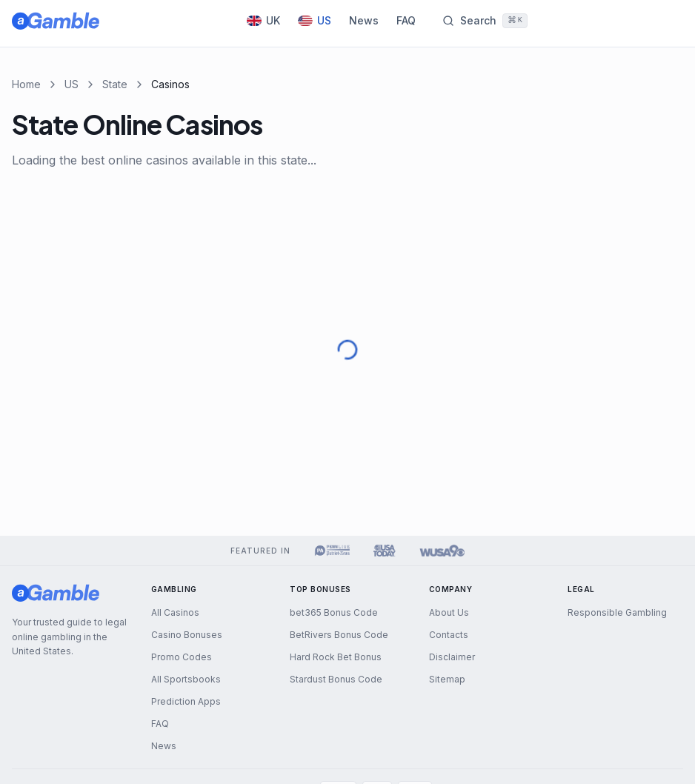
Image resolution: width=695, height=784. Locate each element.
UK (263, 20)
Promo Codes (182, 657)
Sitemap (447, 679)
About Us (449, 612)
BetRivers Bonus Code (339, 635)
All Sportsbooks (186, 679)
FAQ (406, 20)
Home (26, 84)
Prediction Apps (186, 701)
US (315, 20)
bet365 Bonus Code (334, 612)
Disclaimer (452, 657)
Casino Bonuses (187, 635)
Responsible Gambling (617, 612)
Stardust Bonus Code (336, 679)
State (115, 84)
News (364, 20)
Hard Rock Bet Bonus (336, 657)
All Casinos (175, 612)
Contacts (449, 635)
